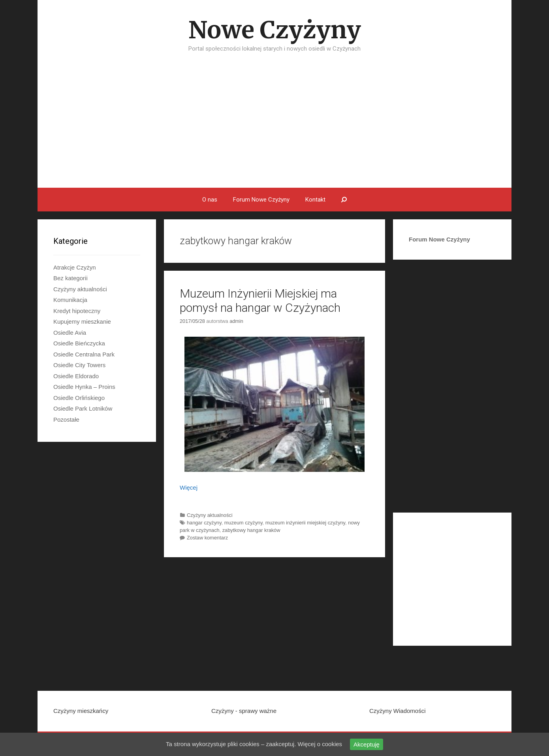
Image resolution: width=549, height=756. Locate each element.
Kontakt (315, 200)
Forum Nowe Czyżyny (261, 200)
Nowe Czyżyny (275, 30)
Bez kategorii (71, 278)
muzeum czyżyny (243, 523)
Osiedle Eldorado (76, 376)
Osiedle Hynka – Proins (84, 387)
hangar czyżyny (204, 523)
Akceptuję (367, 744)
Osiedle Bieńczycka (79, 343)
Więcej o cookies (320, 744)
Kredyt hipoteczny (77, 311)
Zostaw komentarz (207, 538)
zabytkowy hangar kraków (251, 530)
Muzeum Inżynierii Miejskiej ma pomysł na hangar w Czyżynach (260, 301)
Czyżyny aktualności (210, 515)
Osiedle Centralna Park (84, 354)
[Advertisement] (274, 128)
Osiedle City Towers (79, 365)
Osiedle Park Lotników (83, 408)
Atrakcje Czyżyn (75, 267)
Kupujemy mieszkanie (82, 321)
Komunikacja (70, 300)
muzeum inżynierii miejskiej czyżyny (305, 523)
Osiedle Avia (70, 333)
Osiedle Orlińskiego (79, 398)
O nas (210, 200)
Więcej (189, 487)
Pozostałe (66, 419)
